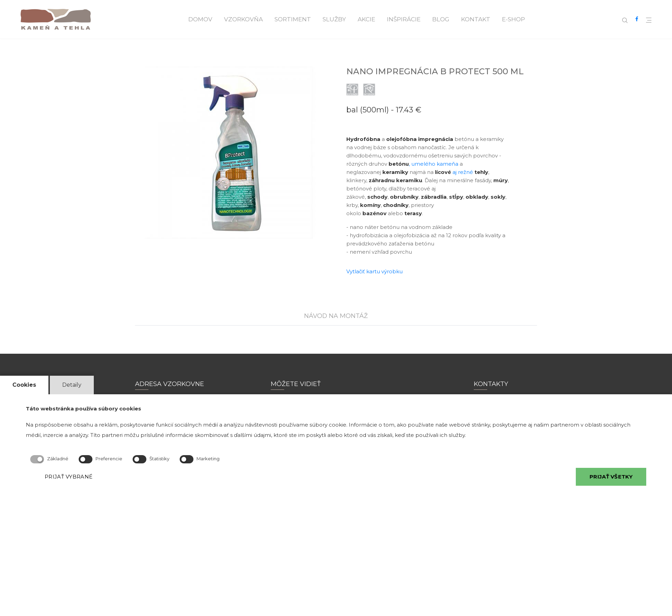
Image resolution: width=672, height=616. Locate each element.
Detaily (72, 385)
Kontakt (476, 19)
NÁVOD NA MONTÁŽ (336, 316)
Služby (334, 19)
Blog (441, 19)
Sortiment (293, 19)
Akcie (366, 19)
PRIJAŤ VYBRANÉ (69, 477)
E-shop (513, 19)
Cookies (24, 385)
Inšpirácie (404, 19)
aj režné (462, 172)
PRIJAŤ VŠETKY (611, 477)
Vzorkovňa (243, 19)
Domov (200, 19)
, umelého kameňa (423, 164)
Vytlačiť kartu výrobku (374, 271)
